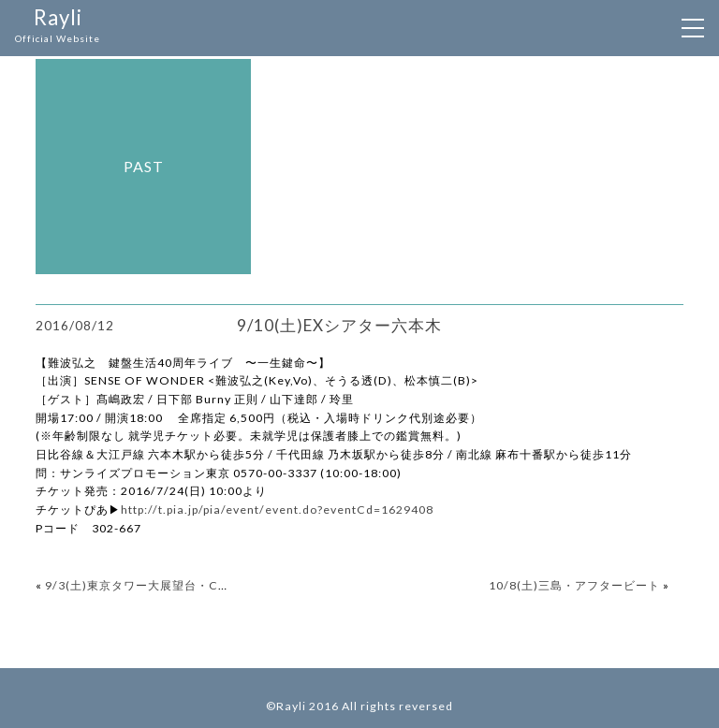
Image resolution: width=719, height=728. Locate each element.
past (144, 166)
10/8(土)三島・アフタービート (574, 585)
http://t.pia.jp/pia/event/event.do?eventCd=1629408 (277, 510)
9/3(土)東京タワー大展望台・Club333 (152, 585)
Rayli (58, 27)
